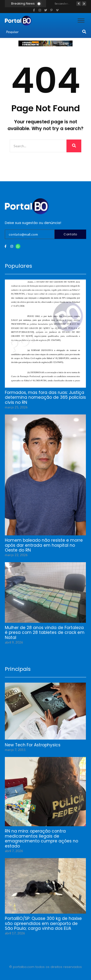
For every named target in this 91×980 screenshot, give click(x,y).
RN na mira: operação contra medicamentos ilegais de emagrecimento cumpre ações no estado (41, 839)
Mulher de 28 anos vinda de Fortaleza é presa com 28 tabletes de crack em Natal (45, 633)
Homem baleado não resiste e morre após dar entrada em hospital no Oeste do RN (44, 545)
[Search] (44, 32)
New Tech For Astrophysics (33, 745)
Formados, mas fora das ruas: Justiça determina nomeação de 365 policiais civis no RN (45, 397)
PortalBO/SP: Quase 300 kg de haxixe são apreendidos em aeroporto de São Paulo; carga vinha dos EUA (43, 923)
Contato (70, 234)
